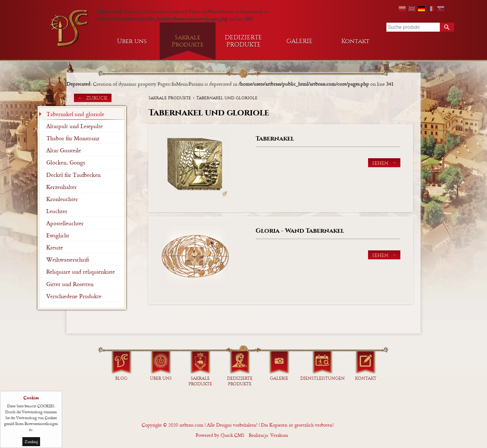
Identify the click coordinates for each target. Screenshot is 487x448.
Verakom (279, 435)
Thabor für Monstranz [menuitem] (73, 138)
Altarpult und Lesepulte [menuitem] (75, 126)
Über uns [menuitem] (132, 41)
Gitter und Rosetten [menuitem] (70, 284)
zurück (97, 98)
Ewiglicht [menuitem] (58, 235)
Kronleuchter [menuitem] (62, 199)
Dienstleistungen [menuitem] (323, 378)
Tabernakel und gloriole (227, 98)
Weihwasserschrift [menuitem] (68, 260)
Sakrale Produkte (170, 98)
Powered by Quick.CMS (220, 435)
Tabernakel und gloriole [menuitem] (75, 114)
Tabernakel (275, 139)
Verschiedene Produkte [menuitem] (74, 296)
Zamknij (31, 442)
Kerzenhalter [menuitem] (61, 187)
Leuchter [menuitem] (57, 211)
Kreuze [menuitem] (55, 247)
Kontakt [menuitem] (355, 41)
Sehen (380, 163)
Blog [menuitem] (121, 378)
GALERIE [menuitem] (300, 41)
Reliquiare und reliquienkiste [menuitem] (81, 272)
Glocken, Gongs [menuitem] (66, 162)
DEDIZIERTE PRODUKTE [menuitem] (243, 41)
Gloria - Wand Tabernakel (300, 231)
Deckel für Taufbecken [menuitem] (73, 175)
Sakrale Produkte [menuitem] (188, 41)
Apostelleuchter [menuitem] (65, 223)
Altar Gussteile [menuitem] (64, 150)
